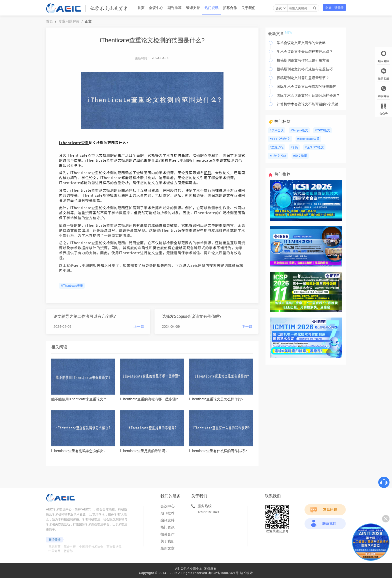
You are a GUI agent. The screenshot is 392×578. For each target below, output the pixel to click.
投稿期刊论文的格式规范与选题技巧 (305, 69)
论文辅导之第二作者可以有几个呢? (85, 316)
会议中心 (156, 8)
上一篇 (139, 327)
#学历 (294, 147)
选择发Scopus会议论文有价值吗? (192, 316)
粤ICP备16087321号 (224, 573)
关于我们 (248, 8)
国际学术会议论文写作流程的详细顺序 (306, 87)
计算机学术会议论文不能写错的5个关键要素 (310, 104)
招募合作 (230, 8)
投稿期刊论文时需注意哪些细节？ (303, 78)
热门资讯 (211, 8)
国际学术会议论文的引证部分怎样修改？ (308, 95)
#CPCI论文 (322, 130)
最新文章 (167, 548)
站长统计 (246, 573)
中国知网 (54, 551)
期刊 (208, 173)
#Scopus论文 (299, 130)
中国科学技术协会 (91, 547)
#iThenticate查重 (72, 286)
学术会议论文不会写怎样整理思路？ (305, 52)
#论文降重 (300, 156)
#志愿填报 (277, 147)
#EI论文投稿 (278, 156)
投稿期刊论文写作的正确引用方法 (303, 60)
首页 (141, 8)
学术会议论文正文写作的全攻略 (301, 43)
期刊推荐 (174, 8)
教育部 (68, 551)
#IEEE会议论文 (280, 139)
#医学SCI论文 (314, 147)
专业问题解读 (69, 21)
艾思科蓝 (54, 547)
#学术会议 (277, 130)
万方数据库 (114, 547)
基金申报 (70, 547)
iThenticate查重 (74, 143)
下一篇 (247, 327)
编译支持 (193, 8)
